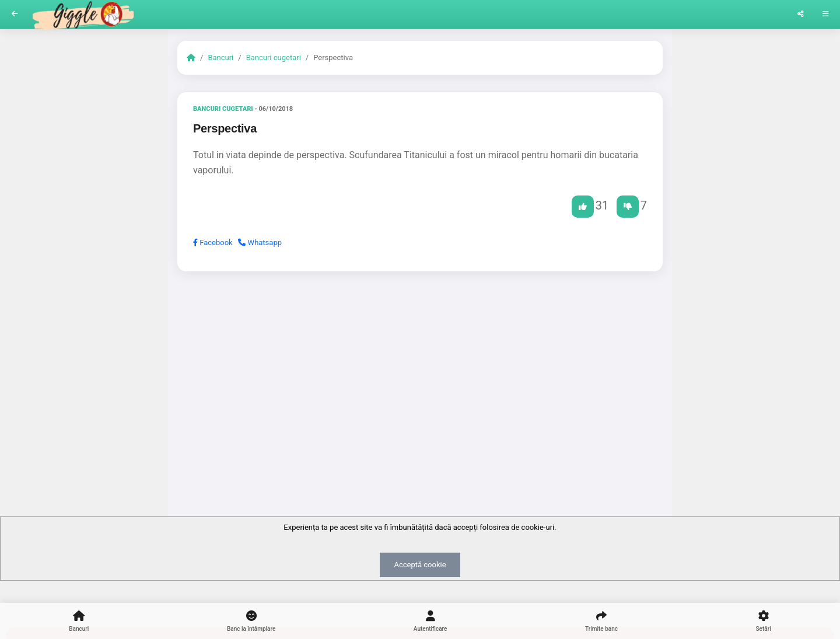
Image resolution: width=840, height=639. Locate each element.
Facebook (213, 242)
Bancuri (220, 57)
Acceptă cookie (420, 565)
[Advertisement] (420, 371)
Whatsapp (260, 242)
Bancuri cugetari (274, 57)
